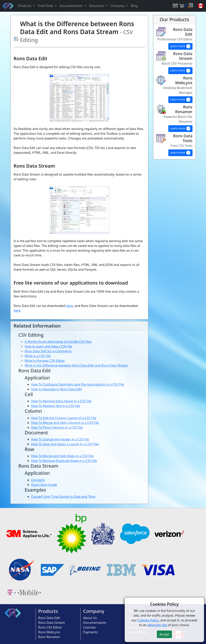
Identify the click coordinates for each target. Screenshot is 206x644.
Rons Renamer (49, 637)
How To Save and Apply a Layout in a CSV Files (65, 444)
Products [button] (25, 6)
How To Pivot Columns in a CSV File (57, 427)
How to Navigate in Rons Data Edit (57, 389)
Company (94, 611)
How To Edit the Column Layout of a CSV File (64, 418)
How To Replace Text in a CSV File (56, 406)
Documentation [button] (72, 6)
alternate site (157, 625)
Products (48, 611)
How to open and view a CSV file (48, 346)
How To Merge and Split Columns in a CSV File (65, 423)
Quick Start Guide (44, 485)
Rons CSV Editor (50, 627)
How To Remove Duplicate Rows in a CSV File (64, 461)
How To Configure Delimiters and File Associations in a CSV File (78, 384)
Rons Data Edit (49, 618)
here (69, 306)
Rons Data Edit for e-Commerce (48, 351)
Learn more (180, 46)
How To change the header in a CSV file (60, 439)
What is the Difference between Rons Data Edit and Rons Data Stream (76, 365)
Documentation (95, 623)
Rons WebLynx (49, 632)
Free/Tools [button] (46, 6)
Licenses (89, 627)
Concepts (38, 480)
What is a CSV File (38, 356)
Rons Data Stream (52, 623)
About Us (90, 618)
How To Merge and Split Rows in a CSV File (62, 456)
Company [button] (118, 6)
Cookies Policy (148, 620)
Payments (90, 632)
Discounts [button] (97, 6)
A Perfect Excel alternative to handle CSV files (58, 342)
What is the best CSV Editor (45, 361)
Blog (134, 6)
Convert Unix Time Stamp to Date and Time (63, 497)
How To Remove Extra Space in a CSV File (61, 401)
